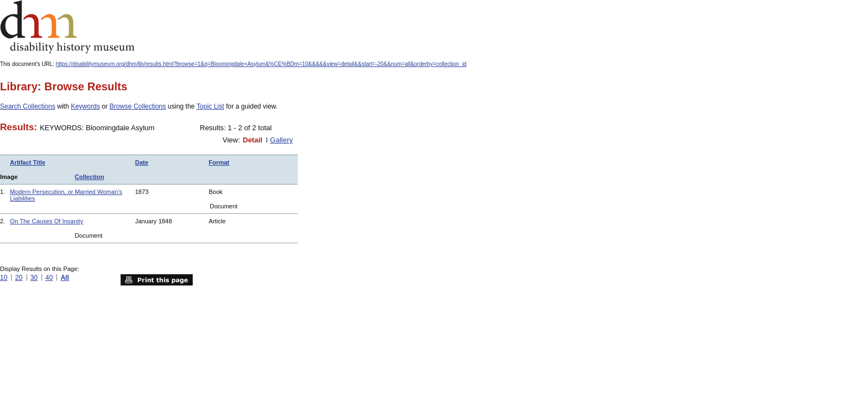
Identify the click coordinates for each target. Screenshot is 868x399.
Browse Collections (138, 106)
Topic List (210, 106)
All (64, 278)
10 (4, 278)
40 (49, 278)
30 (34, 278)
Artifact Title (28, 162)
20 (19, 278)
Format (219, 162)
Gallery (281, 140)
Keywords (86, 106)
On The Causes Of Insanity (46, 221)
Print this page (157, 280)
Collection (89, 177)
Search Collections (28, 106)
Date (142, 162)
